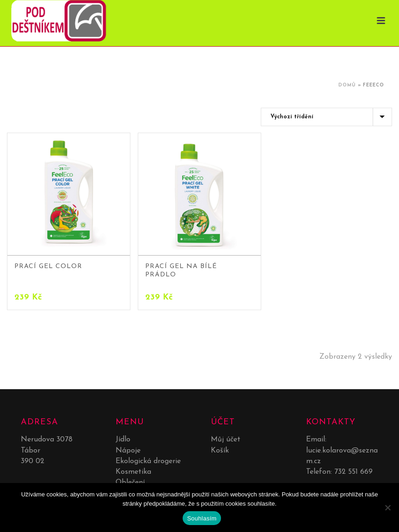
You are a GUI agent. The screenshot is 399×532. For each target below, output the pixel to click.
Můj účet (226, 440)
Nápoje (128, 451)
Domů (347, 85)
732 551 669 (353, 472)
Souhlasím (202, 518)
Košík (220, 451)
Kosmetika (133, 472)
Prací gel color (48, 266)
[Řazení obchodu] (326, 117)
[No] (387, 508)
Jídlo (123, 440)
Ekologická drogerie (148, 461)
